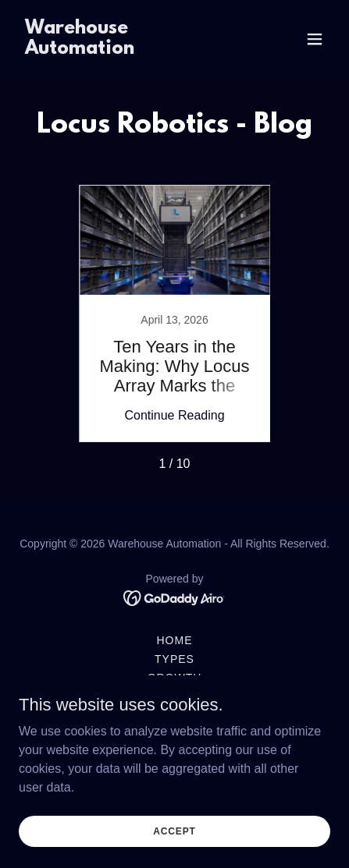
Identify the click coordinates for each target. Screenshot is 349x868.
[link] (128, 50)
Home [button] (175, 640)
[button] (315, 39)
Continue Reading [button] (174, 415)
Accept (174, 831)
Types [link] (174, 659)
